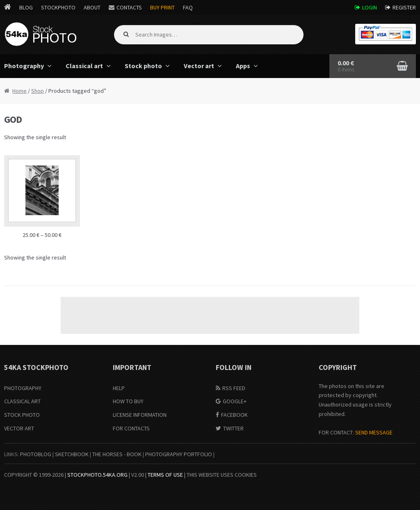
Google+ (235, 401)
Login (370, 7)
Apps (243, 66)
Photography (23, 388)
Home (19, 91)
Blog (26, 7)
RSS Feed (234, 388)
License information (140, 415)
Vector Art (19, 428)
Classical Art (22, 401)
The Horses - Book (117, 454)
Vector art (199, 66)
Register (404, 7)
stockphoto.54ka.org (97, 475)
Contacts (129, 7)
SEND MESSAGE (374, 432)
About (92, 7)
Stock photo (143, 66)
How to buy (128, 401)
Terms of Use (165, 475)
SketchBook (72, 454)
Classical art (84, 66)
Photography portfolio (179, 454)
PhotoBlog (36, 454)
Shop (38, 91)
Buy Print (162, 7)
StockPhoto (58, 7)
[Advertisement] (210, 315)
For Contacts (131, 428)
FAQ (188, 7)
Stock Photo (22, 415)
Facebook (234, 415)
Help (119, 388)
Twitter (233, 428)
